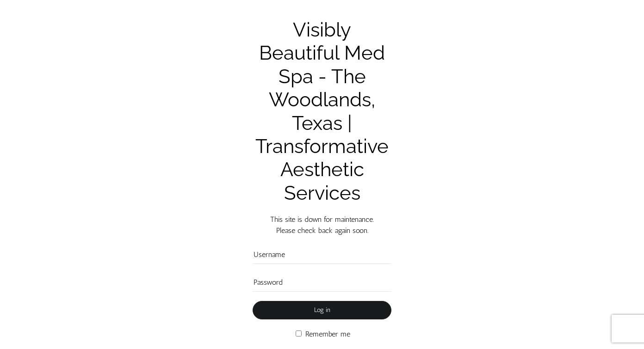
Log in (322, 310)
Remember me (323, 334)
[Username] (322, 255)
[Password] (322, 282)
